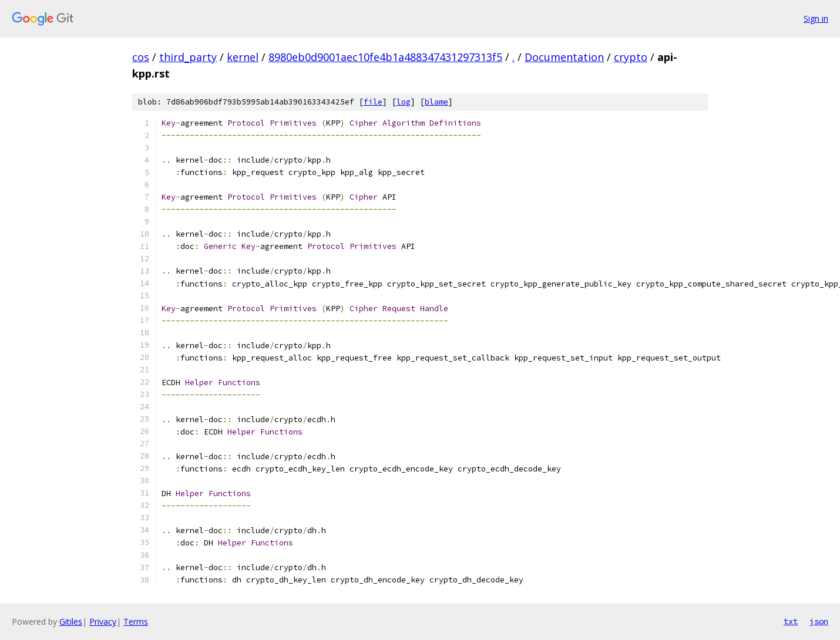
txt (791, 621)
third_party (188, 57)
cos (141, 57)
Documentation (564, 57)
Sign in (816, 18)
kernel (243, 57)
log (404, 102)
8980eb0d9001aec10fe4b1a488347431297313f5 (385, 57)
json (819, 621)
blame (436, 102)
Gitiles (71, 622)
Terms (136, 622)
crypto (631, 57)
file (373, 102)
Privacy (103, 622)
